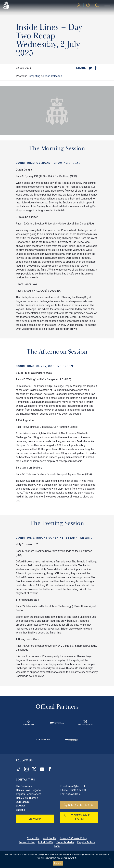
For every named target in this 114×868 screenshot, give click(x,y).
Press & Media (65, 842)
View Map (35, 819)
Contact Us (33, 838)
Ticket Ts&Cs (45, 842)
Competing (34, 76)
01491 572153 (77, 790)
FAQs (57, 846)
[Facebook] (96, 68)
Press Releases (53, 76)
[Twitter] (90, 68)
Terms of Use (27, 842)
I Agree (58, 863)
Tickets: (77, 817)
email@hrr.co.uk (77, 786)
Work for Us (50, 838)
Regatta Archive (86, 842)
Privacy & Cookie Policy (73, 838)
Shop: (79, 805)
